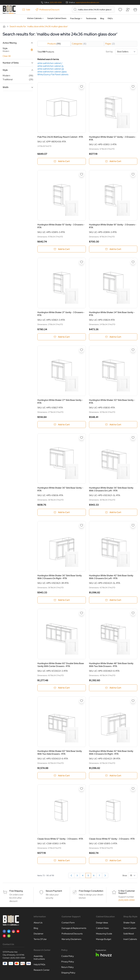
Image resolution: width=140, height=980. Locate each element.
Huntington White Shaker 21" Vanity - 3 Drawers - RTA (61, 314)
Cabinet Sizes (102, 929)
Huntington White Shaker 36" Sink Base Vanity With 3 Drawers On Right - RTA (60, 577)
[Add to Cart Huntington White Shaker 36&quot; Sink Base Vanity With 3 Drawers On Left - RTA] (113, 513)
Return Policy (67, 968)
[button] (18, 43)
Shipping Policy (68, 973)
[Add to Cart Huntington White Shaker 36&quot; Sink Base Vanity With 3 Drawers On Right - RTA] (62, 600)
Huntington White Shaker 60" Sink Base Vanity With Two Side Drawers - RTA (60, 753)
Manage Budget (104, 940)
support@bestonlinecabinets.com (87, 2)
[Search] (75, 9)
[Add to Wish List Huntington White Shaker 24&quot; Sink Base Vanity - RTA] (133, 262)
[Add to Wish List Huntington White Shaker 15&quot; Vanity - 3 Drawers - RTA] (82, 175)
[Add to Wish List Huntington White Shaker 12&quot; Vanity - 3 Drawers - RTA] (133, 87)
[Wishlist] (120, 10)
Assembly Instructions (39, 958)
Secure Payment (54, 891)
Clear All (7, 56)
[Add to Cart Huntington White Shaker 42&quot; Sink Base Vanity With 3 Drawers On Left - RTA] (113, 600)
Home (4, 26)
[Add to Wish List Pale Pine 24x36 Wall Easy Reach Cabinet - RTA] (82, 87)
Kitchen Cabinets (34, 18)
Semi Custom (130, 929)
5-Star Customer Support (127, 892)
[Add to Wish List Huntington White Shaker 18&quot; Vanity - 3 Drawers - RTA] (133, 175)
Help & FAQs (39, 965)
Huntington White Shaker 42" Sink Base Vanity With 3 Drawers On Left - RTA (111, 577)
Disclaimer (39, 934)
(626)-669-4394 (18, 958)
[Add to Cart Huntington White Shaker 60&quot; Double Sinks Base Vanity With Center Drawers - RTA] (62, 688)
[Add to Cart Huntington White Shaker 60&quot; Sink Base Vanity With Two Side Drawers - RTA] (62, 776)
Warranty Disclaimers (71, 940)
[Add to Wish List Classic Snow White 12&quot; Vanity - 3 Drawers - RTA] (82, 789)
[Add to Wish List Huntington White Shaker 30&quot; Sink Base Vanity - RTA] (133, 350)
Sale (26, 10)
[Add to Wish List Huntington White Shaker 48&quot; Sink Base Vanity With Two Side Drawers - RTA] (133, 613)
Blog (102, 18)
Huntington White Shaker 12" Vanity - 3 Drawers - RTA (113, 138)
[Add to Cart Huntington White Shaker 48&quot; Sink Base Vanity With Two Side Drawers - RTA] (113, 688)
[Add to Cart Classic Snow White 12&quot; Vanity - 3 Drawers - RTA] (62, 861)
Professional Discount (47, 10)
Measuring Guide (104, 934)
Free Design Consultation (91, 891)
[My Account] (128, 10)
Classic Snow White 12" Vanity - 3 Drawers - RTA (60, 839)
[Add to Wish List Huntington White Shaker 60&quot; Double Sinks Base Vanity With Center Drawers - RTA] (82, 613)
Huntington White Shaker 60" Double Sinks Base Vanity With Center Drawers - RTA (61, 665)
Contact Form (68, 923)
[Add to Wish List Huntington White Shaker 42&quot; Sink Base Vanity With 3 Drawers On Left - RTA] (133, 526)
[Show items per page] (133, 876)
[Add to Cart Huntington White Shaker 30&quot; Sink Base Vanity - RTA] (113, 425)
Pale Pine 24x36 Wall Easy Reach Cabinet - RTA (60, 137)
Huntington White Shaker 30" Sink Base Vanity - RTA (112, 402)
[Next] (105, 876)
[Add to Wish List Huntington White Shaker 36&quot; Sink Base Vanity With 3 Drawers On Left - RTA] (133, 438)
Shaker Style (129, 923)
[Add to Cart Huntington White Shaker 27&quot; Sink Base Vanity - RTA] (62, 425)
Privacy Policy (68, 962)
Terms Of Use (40, 940)
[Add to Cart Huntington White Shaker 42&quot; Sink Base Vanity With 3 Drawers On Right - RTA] (113, 776)
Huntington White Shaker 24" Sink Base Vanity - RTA (112, 314)
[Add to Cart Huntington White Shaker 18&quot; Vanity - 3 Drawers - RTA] (113, 249)
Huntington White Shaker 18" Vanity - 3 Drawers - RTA (113, 226)
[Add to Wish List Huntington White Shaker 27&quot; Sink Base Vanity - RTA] (82, 350)
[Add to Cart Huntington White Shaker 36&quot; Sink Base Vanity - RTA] (62, 513)
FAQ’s (110, 18)
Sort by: (122, 52)
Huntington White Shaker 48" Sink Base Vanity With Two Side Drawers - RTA (111, 665)
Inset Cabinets (130, 940)
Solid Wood (129, 934)
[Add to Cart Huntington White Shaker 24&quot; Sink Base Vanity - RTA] (113, 337)
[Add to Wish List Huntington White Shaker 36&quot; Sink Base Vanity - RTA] (82, 438)
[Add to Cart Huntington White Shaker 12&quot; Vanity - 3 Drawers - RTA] (113, 161)
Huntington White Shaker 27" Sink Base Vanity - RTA (60, 402)
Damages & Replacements (74, 929)
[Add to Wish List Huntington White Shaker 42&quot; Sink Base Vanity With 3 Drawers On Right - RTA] (133, 701)
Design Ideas (102, 923)
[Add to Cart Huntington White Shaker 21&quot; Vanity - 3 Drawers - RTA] (62, 337)
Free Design (75, 18)
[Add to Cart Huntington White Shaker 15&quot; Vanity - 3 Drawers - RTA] (62, 249)
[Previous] (71, 876)
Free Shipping (16, 891)
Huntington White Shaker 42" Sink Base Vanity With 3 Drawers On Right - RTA (111, 753)
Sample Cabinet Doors (57, 18)
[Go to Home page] (9, 10)
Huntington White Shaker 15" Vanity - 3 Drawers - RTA (61, 226)
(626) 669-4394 (56, 2)
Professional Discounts (72, 934)
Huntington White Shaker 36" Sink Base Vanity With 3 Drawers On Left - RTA (111, 489)
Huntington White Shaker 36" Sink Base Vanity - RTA (60, 489)
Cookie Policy (68, 957)
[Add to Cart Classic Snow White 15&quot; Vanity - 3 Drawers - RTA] (113, 861)
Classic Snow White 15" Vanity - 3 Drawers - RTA (112, 839)
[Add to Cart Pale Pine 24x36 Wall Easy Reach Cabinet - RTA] (62, 161)
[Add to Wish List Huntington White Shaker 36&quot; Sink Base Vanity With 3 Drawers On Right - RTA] (82, 526)
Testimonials (91, 18)
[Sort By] (126, 52)
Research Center (42, 970)
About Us (38, 923)
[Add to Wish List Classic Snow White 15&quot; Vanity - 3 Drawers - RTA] (133, 789)
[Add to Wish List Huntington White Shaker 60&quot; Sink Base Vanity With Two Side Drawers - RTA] (82, 701)
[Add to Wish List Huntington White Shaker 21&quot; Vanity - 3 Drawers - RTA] (82, 262)
